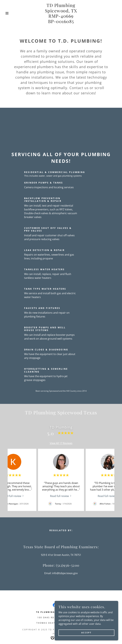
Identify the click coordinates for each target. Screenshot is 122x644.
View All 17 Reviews (61, 443)
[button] (6, 13)
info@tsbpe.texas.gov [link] (65, 573)
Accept (86, 633)
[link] (61, 22)
